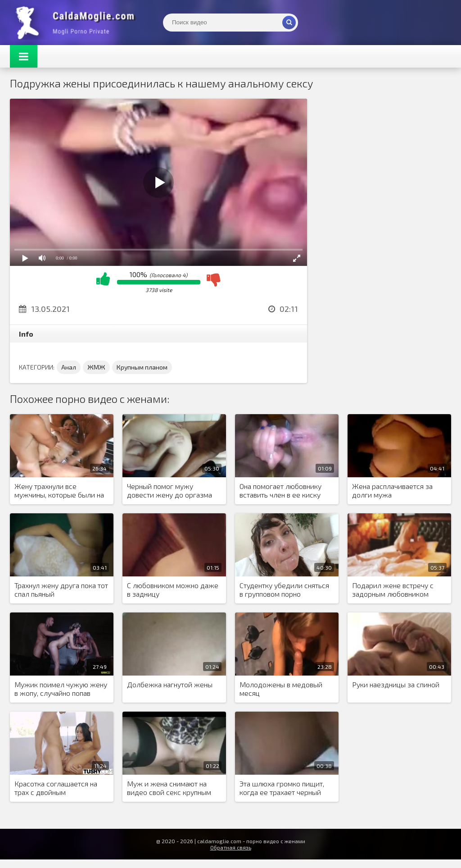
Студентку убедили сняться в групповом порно (284, 589)
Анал (69, 367)
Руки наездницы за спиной (396, 684)
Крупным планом (142, 367)
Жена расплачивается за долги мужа (392, 490)
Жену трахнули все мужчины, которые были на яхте (59, 491)
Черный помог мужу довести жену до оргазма (169, 490)
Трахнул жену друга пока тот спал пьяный (61, 589)
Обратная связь (231, 847)
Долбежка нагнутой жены (170, 684)
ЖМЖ (96, 367)
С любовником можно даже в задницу (173, 589)
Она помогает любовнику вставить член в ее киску (280, 490)
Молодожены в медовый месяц (281, 689)
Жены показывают (77, 23)
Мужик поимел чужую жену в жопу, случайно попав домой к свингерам (61, 689)
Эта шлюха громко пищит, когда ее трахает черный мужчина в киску (282, 788)
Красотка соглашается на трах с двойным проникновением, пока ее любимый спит (56, 788)
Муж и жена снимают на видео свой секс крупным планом (169, 788)
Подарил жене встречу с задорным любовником (393, 589)
